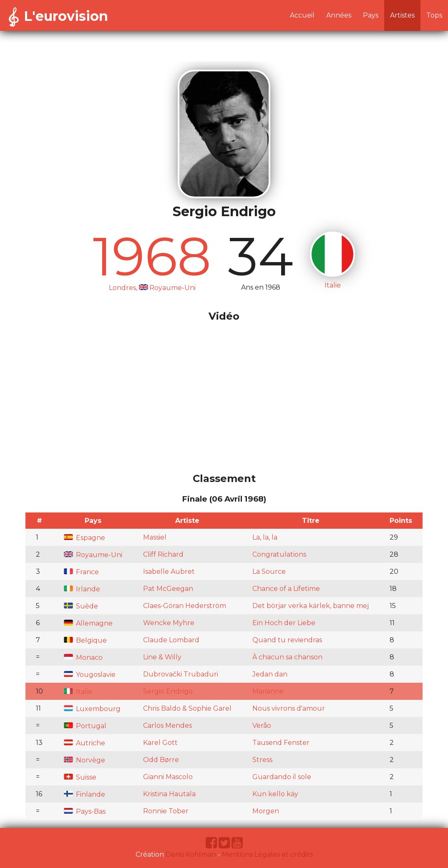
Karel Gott (160, 743)
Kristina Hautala (169, 794)
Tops (434, 15)
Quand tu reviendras (287, 640)
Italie (78, 692)
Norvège (84, 760)
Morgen (266, 811)
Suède (81, 606)
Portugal (85, 726)
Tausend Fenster (281, 743)
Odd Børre (161, 760)
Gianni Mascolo (168, 777)
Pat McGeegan (168, 589)
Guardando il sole (282, 777)
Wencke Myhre (169, 623)
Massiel (155, 537)
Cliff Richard (163, 554)
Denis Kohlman (191, 854)
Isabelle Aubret (169, 572)
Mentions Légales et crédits (267, 854)
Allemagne (88, 623)
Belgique (85, 640)
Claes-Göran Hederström (185, 606)
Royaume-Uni (93, 555)
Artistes (402, 15)
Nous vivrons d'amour (289, 708)
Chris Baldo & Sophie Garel (187, 708)
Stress (262, 760)
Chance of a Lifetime (286, 589)
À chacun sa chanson (287, 657)
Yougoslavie (90, 675)
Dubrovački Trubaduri (181, 674)
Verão (262, 725)
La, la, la (265, 537)
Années (339, 15)
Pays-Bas (85, 811)
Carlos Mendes (167, 725)
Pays (371, 15)
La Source (269, 572)
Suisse (80, 777)
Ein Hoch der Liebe (284, 623)
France (81, 572)
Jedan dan (270, 674)
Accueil (302, 15)
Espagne (84, 538)
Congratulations (279, 554)
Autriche (84, 743)
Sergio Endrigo (168, 691)
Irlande (82, 589)
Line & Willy (162, 657)
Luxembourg (92, 709)
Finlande (84, 794)
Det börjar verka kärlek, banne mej (311, 606)
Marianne (268, 691)
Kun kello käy (275, 794)
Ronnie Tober (166, 811)
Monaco (83, 657)
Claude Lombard (171, 640)
